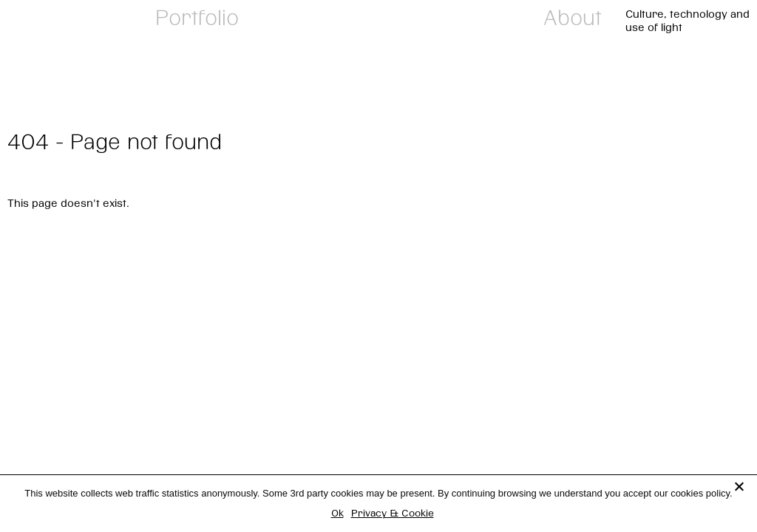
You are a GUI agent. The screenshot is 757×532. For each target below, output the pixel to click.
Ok (337, 513)
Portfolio (197, 17)
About (573, 17)
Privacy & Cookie (393, 513)
